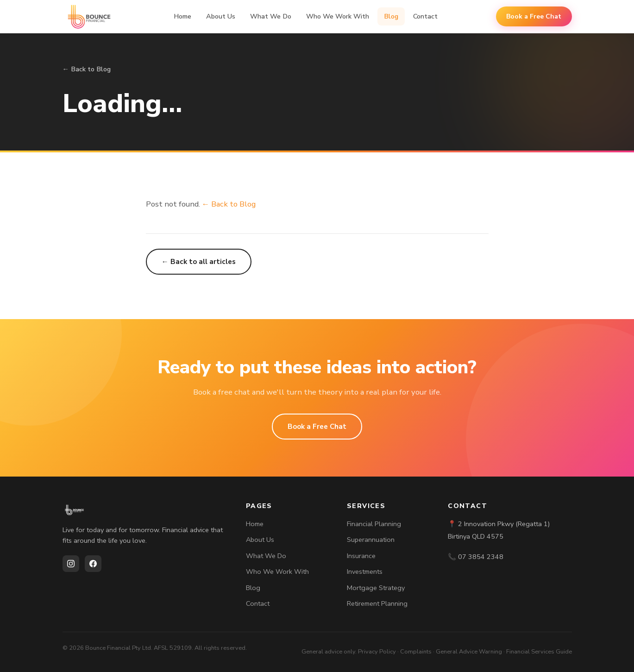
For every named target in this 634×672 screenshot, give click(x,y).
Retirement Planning (377, 603)
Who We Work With (338, 16)
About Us (221, 16)
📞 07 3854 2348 (476, 557)
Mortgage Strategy (376, 588)
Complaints (416, 652)
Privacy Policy (377, 652)
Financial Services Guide (539, 652)
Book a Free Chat (534, 16)
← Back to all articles (199, 262)
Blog (391, 16)
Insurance (361, 556)
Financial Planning (374, 524)
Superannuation (371, 540)
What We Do (271, 16)
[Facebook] (93, 564)
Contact (425, 16)
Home (182, 16)
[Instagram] (71, 564)
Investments (365, 572)
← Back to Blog (87, 69)
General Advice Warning (469, 652)
